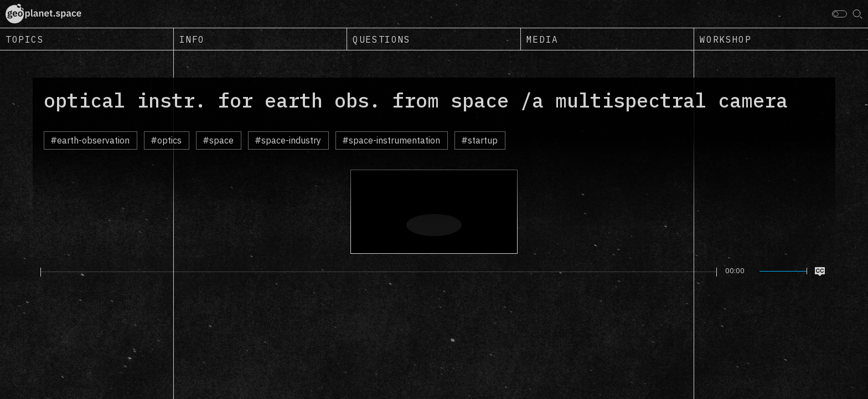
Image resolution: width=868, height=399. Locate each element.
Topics (25, 39)
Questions (381, 39)
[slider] (379, 272)
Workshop (725, 39)
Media (542, 39)
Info (192, 39)
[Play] (34, 272)
